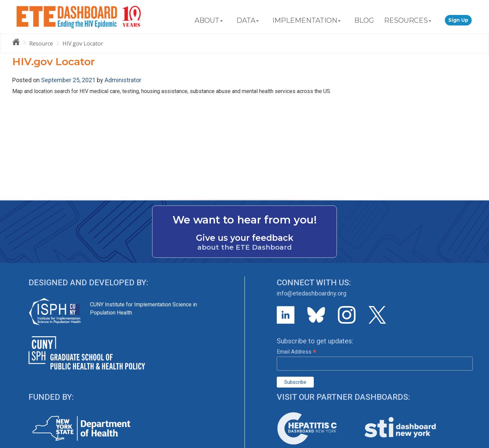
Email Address (296, 352)
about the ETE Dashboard (244, 247)
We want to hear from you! (245, 220)
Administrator (123, 80)
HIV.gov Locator (83, 43)
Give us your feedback (245, 238)
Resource (41, 43)
